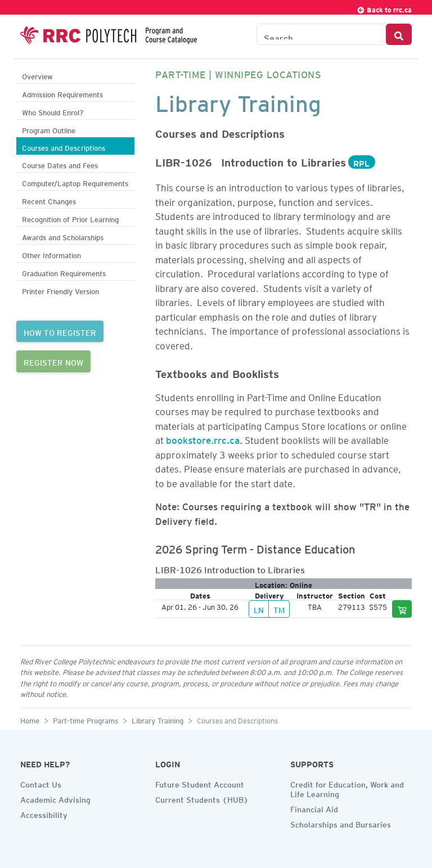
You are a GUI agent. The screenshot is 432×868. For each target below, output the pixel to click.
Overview (37, 75)
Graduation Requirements (64, 272)
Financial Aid (314, 808)
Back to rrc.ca (384, 8)
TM (279, 609)
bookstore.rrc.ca (203, 438)
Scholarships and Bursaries (341, 823)
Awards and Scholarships (63, 236)
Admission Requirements (62, 93)
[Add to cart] (402, 609)
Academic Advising (55, 798)
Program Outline (49, 129)
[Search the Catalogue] (321, 34)
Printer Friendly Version (60, 290)
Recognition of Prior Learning (70, 218)
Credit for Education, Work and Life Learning (347, 788)
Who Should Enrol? (53, 111)
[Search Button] (399, 34)
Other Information (51, 254)
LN (259, 609)
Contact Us (41, 783)
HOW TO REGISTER (60, 331)
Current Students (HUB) (202, 798)
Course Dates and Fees (60, 164)
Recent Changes (49, 200)
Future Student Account (200, 783)
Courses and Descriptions (64, 147)
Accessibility (44, 813)
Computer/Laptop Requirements (75, 182)
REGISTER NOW (53, 361)
